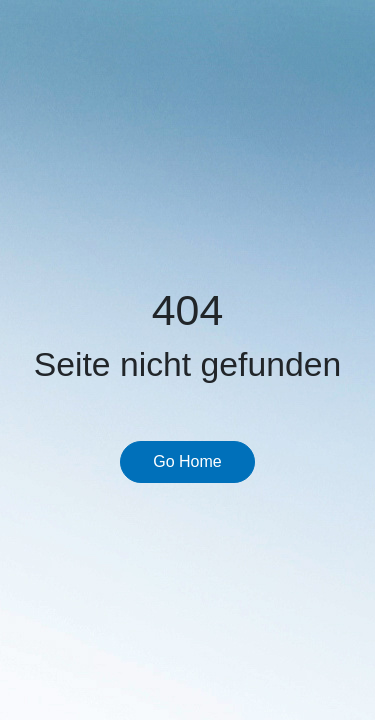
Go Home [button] (187, 461)
